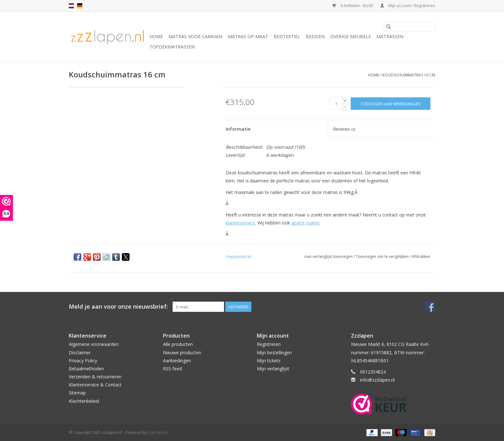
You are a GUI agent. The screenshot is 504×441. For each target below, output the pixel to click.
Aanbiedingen (177, 361)
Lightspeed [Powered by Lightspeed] (158, 432)
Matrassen (390, 36)
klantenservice (240, 223)
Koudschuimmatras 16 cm (409, 75)
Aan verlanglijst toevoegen (329, 256)
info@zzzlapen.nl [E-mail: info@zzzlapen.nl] (377, 380)
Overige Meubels (351, 36)
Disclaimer (80, 353)
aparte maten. (306, 223)
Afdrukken (421, 256)
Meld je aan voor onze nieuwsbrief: (118, 307)
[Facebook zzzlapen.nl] (430, 307)
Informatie (238, 129)
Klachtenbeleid (84, 401)
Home (156, 36)
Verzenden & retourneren (95, 377)
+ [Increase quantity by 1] (345, 101)
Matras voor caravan (195, 36)
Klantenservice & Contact (95, 385)
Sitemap (77, 393)
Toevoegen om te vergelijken (383, 256)
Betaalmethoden (86, 369)
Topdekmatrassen (172, 47)
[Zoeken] (410, 27)
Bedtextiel (287, 36)
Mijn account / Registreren (408, 6)
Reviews (344, 129)
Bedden (315, 36)
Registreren (269, 344)
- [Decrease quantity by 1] (345, 106)
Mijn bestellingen (274, 353)
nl (71, 6)
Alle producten (178, 344)
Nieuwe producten (182, 353)
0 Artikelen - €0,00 (353, 6)
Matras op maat (248, 36)
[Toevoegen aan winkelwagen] (391, 104)
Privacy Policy (83, 361)
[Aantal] (336, 104)
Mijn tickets (269, 361)
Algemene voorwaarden (94, 344)
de (80, 6)
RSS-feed (172, 369)
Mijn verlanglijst (273, 369)
